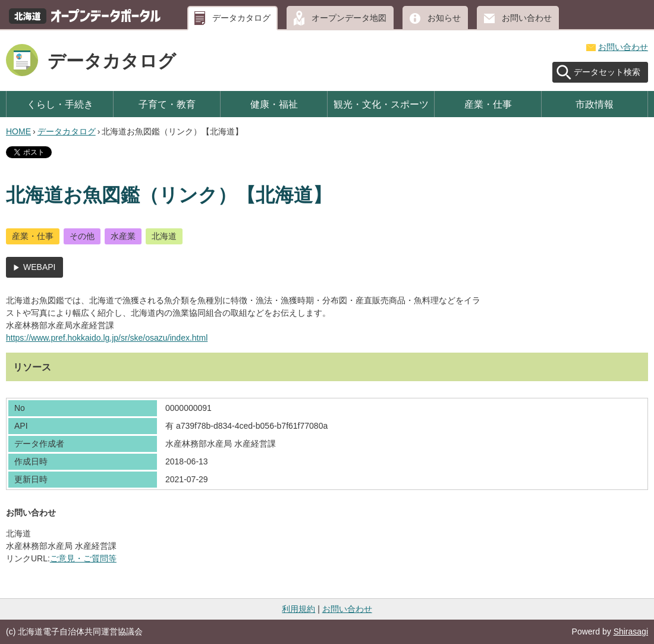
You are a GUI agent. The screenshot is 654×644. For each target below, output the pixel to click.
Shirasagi (631, 632)
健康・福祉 (274, 104)
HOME (18, 131)
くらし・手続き (60, 104)
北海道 (164, 236)
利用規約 (298, 609)
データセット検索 (607, 72)
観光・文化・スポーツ (381, 104)
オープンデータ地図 (349, 18)
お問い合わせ (527, 18)
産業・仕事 (488, 104)
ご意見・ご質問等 (83, 558)
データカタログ (241, 18)
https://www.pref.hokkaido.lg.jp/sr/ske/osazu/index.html (107, 338)
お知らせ (444, 18)
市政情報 (595, 104)
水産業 (123, 236)
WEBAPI (39, 267)
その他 (82, 236)
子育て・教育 (167, 104)
